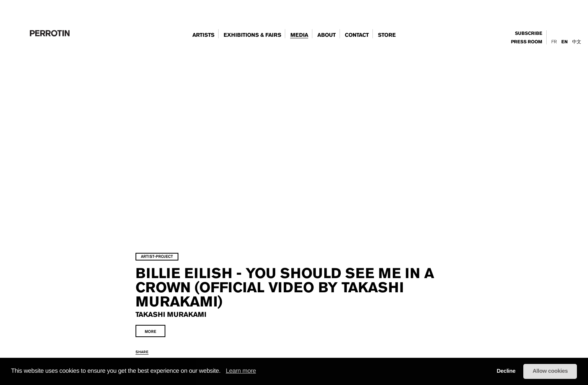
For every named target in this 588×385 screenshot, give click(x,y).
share (168, 323)
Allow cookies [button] (550, 371)
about (327, 35)
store (387, 35)
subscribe (528, 34)
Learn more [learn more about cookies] (241, 371)
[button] (223, 372)
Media (299, 35)
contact (357, 35)
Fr (554, 42)
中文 (577, 42)
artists (203, 35)
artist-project (183, 227)
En (564, 42)
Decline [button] (506, 371)
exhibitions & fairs (252, 35)
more (176, 302)
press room (527, 42)
